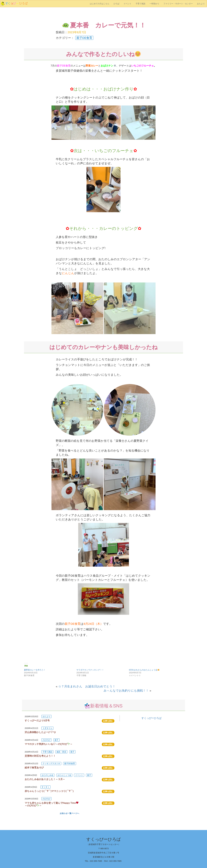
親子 (56, 740)
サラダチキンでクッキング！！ (90, 670)
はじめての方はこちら (100, 4)
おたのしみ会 (47, 775)
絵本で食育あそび (34, 768)
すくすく (45, 787)
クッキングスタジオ (51, 764)
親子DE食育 (84, 38)
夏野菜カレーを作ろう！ (35, 670)
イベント (127, 4)
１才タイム (47, 728)
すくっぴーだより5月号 (37, 721)
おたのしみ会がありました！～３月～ (45, 779)
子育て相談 (140, 4)
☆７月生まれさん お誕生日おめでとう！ (87, 686)
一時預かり (154, 4)
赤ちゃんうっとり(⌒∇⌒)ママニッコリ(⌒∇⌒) (49, 791)
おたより (201, 4)
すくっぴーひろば (151, 718)
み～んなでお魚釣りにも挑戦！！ (126, 691)
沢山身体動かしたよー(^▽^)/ (40, 732)
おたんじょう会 (64, 775)
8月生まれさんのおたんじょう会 (144, 670)
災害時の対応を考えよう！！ (40, 756)
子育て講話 (47, 752)
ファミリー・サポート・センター (178, 4)
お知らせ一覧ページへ (69, 813)
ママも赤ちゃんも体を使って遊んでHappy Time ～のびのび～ (53, 804)
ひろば (116, 4)
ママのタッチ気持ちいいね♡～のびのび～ (49, 744)
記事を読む (108, 721)
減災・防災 (61, 752)
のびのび (46, 740)
